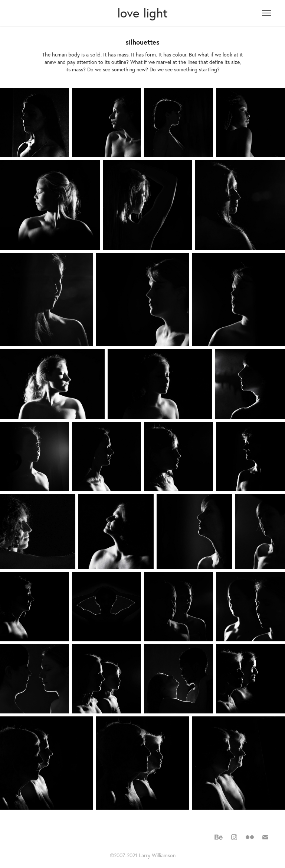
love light (142, 13)
